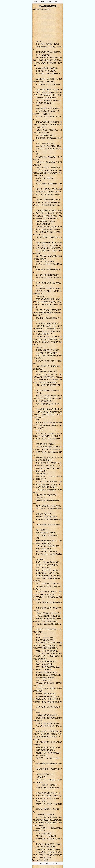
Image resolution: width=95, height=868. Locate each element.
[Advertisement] (48, 25)
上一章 (42, 2)
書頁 (56, 2)
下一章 (49, 2)
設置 (36, 2)
